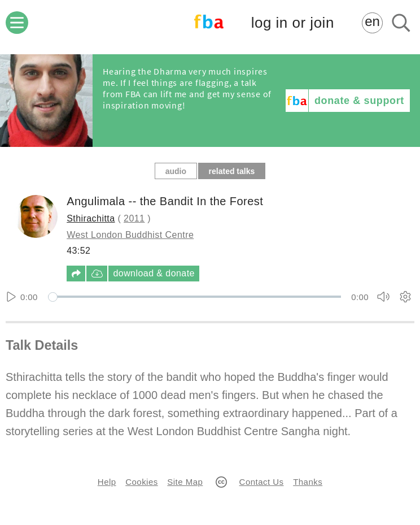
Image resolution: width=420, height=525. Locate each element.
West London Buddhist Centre (130, 235)
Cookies (141, 482)
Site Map (185, 482)
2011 (134, 218)
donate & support (359, 101)
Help (107, 482)
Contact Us (262, 482)
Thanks (308, 482)
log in (293, 23)
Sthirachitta (91, 218)
